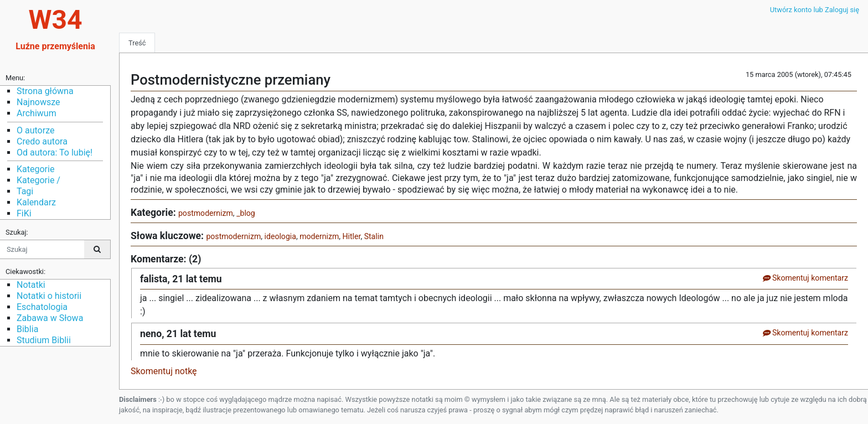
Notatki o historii (49, 296)
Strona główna (45, 91)
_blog (246, 213)
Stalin (374, 236)
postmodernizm (206, 213)
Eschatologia (42, 307)
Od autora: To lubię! (55, 152)
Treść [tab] (137, 43)
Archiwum (37, 113)
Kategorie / (38, 180)
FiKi (24, 213)
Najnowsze (38, 102)
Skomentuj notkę (164, 371)
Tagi (25, 191)
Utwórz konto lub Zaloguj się (815, 10)
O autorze (35, 130)
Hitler (352, 236)
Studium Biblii (44, 340)
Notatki (31, 285)
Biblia (27, 329)
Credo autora (42, 141)
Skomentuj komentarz (805, 278)
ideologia (280, 236)
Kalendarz (36, 202)
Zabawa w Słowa (50, 318)
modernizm (319, 236)
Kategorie (35, 169)
